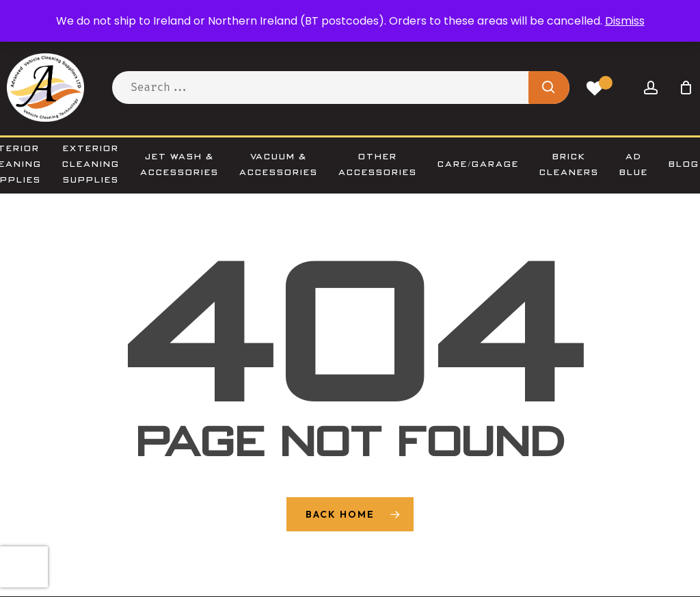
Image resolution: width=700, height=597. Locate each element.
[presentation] (24, 567)
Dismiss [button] (625, 21)
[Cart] (686, 88)
